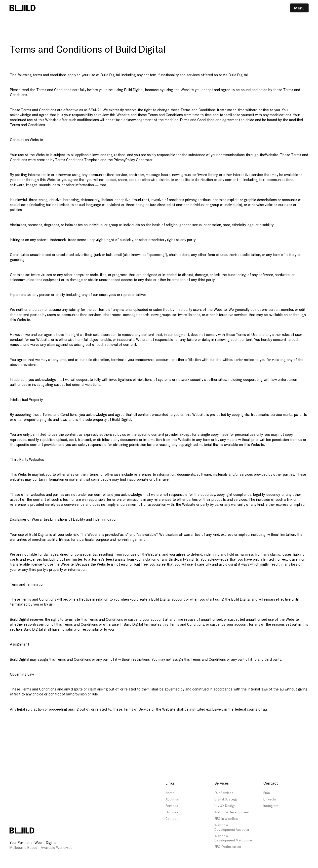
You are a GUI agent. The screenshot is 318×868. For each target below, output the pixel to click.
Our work (172, 812)
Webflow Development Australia (232, 827)
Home (170, 793)
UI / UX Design (225, 806)
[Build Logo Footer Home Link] (22, 831)
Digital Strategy (226, 799)
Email (267, 793)
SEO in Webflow (226, 819)
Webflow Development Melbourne (233, 838)
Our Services (224, 793)
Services (172, 806)
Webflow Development (232, 812)
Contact (172, 819)
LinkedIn (270, 799)
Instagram (271, 806)
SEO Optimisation (228, 847)
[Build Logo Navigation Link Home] (22, 8)
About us (172, 799)
